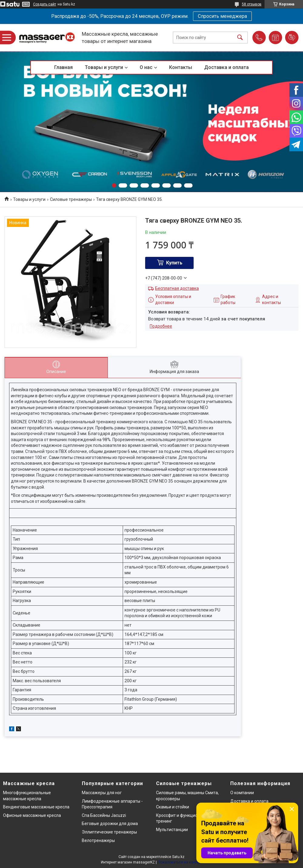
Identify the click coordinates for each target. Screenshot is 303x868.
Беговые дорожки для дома (110, 824)
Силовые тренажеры (71, 199)
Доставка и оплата (226, 67)
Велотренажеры (98, 840)
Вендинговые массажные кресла (36, 807)
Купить (174, 263)
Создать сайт (45, 4)
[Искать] (240, 38)
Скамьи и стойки (173, 807)
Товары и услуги (104, 67)
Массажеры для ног (102, 793)
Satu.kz (178, 857)
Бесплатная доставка (177, 288)
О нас (146, 67)
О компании (242, 793)
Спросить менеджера (222, 16)
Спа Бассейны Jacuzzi (104, 815)
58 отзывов (252, 4)
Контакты (181, 67)
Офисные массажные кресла (32, 815)
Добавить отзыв (292, 38)
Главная (63, 67)
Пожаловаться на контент (180, 862)
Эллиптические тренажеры (109, 832)
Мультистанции (172, 830)
